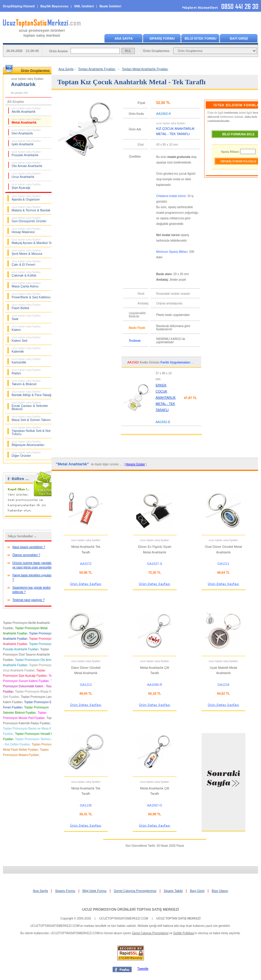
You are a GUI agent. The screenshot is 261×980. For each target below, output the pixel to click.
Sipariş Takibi (173, 891)
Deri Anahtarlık (26, 132)
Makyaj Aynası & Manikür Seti (33, 241)
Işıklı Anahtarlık (26, 143)
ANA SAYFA (124, 38)
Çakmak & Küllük (26, 274)
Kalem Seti (26, 339)
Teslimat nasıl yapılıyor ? (29, 600)
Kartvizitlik (26, 361)
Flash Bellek (26, 307)
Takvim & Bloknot (26, 383)
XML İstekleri (84, 6)
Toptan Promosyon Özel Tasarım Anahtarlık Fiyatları (26, 655)
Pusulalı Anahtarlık (26, 154)
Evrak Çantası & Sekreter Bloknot (30, 406)
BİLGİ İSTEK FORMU (200, 38)
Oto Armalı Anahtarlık (27, 164)
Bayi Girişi (197, 891)
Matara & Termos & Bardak (31, 209)
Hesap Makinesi (26, 230)
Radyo (26, 372)
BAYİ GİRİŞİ (239, 38)
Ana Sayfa (66, 69)
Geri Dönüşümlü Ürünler (29, 220)
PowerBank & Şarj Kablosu (31, 296)
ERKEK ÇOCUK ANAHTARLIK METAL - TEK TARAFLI (166, 398)
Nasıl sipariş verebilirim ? (29, 547)
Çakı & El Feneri (26, 263)
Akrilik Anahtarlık (26, 110)
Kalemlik (26, 350)
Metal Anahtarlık (26, 121)
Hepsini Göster (135, 464)
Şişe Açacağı (26, 186)
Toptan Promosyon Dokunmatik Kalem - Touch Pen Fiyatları (31, 686)
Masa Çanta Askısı (26, 285)
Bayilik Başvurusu (54, 6)
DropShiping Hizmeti (19, 6)
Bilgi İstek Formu (94, 891)
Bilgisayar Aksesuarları (28, 443)
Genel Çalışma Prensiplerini (150, 933)
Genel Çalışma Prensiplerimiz (135, 891)
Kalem (26, 328)
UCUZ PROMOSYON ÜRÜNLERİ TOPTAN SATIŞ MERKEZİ (130, 910)
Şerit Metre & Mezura (27, 252)
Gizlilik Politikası (184, 933)
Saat (26, 317)
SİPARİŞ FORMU (162, 38)
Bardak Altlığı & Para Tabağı (32, 393)
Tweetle (143, 969)
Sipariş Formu (65, 891)
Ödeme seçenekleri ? (26, 555)
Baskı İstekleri (110, 6)
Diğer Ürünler (26, 454)
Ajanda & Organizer (26, 198)
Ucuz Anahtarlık (26, 175)
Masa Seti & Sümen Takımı (31, 418)
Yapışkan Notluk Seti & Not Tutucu (31, 431)
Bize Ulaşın (220, 891)
